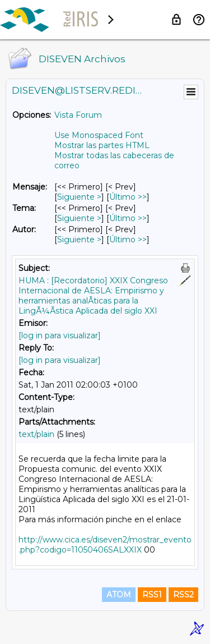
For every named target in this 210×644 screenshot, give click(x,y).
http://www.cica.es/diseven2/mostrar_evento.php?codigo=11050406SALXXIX (105, 545)
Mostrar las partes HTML (102, 145)
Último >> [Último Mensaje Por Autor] (128, 240)
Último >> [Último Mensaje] (128, 197)
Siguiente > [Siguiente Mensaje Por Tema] (79, 218)
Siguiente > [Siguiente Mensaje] (79, 197)
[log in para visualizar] (60, 335)
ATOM (119, 595)
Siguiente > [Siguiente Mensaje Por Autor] (79, 240)
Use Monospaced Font (99, 135)
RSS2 (183, 595)
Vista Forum (78, 115)
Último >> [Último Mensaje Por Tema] (128, 218)
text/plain (36, 434)
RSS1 (152, 595)
